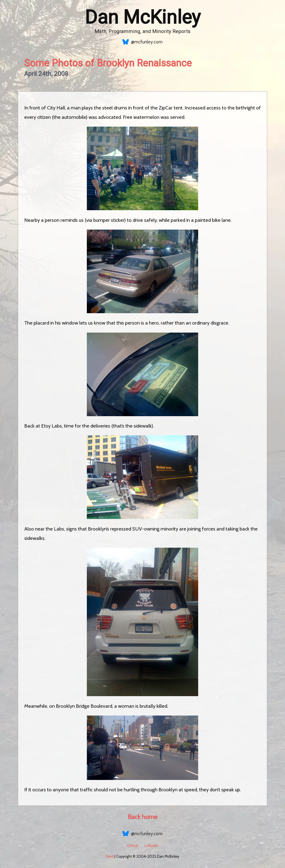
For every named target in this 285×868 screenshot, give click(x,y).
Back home (142, 817)
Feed (110, 856)
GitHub (133, 846)
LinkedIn (151, 846)
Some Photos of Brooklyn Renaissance (108, 63)
